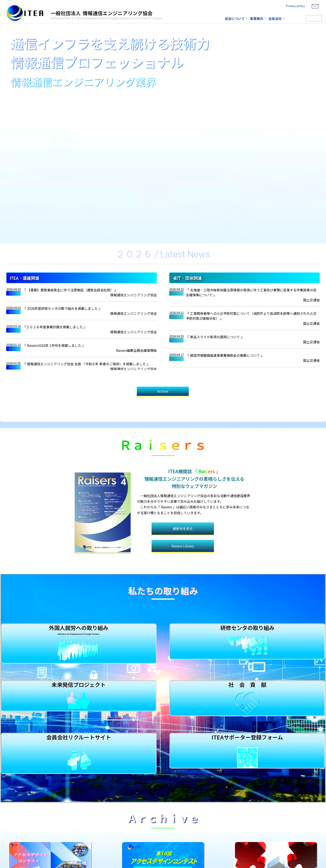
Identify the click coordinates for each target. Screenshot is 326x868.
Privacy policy (295, 6)
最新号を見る (183, 518)
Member (314, 18)
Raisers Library (183, 536)
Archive (163, 392)
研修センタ (295, 18)
